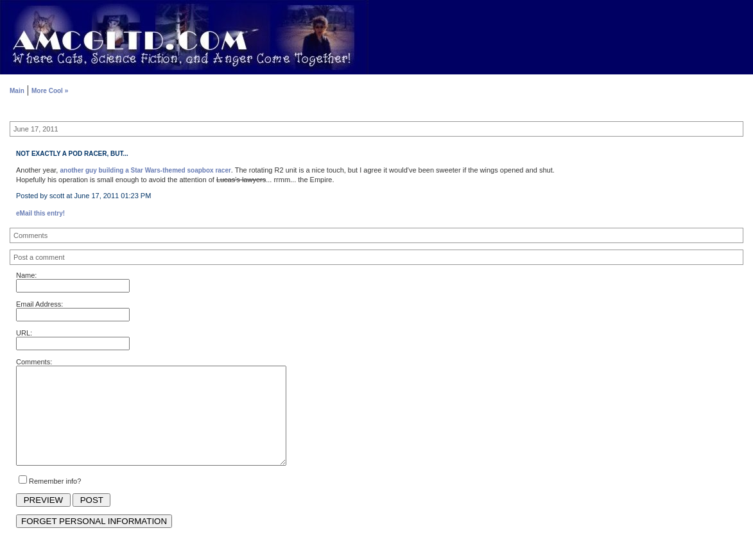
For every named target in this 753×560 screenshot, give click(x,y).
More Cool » (50, 91)
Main (17, 91)
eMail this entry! (40, 213)
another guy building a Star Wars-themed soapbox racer (146, 170)
